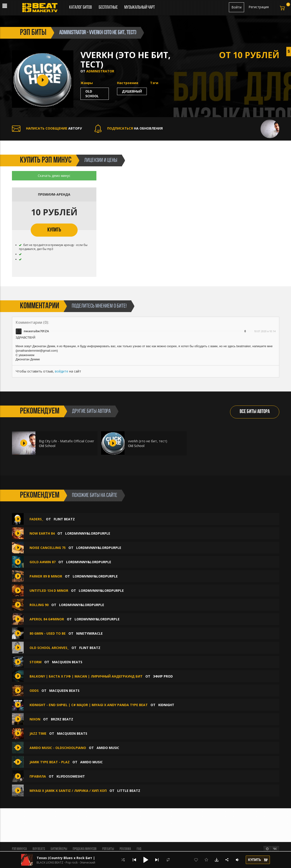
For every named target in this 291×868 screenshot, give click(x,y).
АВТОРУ (47, 128)
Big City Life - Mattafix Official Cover (66, 441)
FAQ (139, 849)
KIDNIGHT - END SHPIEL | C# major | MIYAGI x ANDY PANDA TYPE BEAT (89, 705)
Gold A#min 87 (43, 562)
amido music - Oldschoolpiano (58, 748)
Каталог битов (81, 7)
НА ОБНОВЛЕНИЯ (129, 128)
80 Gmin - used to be (48, 633)
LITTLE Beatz (129, 791)
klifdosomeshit (71, 776)
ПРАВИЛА (38, 776)
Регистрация (259, 7)
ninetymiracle (89, 633)
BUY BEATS (39, 849)
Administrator (100, 71)
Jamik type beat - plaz (50, 762)
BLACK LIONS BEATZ (50, 863)
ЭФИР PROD (163, 676)
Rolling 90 (39, 605)
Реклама (125, 849)
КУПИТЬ (54, 230)
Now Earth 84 (42, 533)
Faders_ (36, 519)
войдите (62, 371)
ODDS (34, 691)
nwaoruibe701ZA (36, 331)
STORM (36, 662)
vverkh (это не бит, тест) (148, 441)
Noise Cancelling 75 (48, 548)
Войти (236, 7)
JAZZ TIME (38, 733)
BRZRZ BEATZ (62, 719)
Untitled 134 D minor (49, 590)
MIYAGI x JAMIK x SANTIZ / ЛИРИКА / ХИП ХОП (68, 791)
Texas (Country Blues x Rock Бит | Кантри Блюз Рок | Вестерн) (91, 858)
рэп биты (33, 33)
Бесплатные (109, 7)
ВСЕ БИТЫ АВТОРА (255, 412)
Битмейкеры (59, 849)
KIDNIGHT (166, 705)
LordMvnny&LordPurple (88, 533)
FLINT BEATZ (64, 519)
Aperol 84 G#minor (47, 619)
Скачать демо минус (54, 176)
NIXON (35, 719)
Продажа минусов (85, 849)
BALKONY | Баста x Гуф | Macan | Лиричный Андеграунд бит (86, 676)
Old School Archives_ (49, 648)
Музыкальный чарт (140, 7)
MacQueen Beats (67, 662)
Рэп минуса (19, 849)
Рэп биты (108, 849)
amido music (108, 748)
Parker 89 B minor (46, 576)
